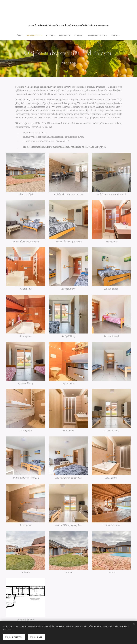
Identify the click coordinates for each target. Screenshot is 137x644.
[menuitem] (14, 36)
